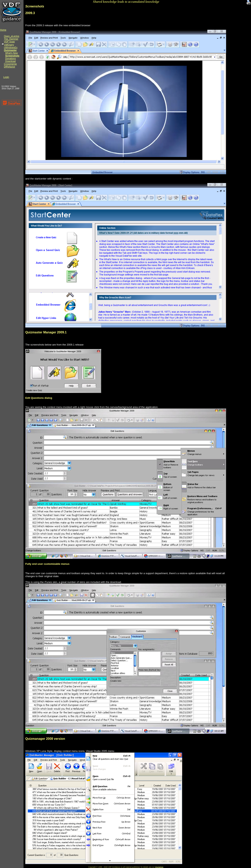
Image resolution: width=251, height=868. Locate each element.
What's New (12, 53)
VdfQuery (9, 45)
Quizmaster (10, 50)
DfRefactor (10, 67)
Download (10, 61)
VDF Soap (9, 42)
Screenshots (12, 56)
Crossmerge (10, 64)
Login (6, 77)
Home (3, 30)
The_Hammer (11, 39)
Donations (11, 59)
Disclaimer (159, 867)
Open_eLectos (12, 36)
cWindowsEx (11, 48)
